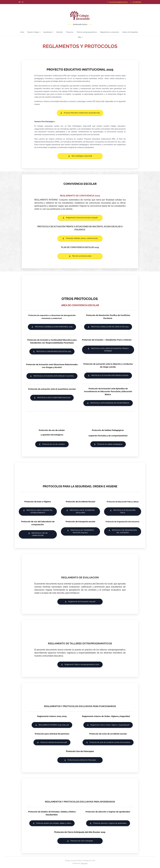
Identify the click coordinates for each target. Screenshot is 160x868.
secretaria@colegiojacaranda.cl (118, 2)
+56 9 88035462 (137, 2)
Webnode (84, 863)
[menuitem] (28, 32)
